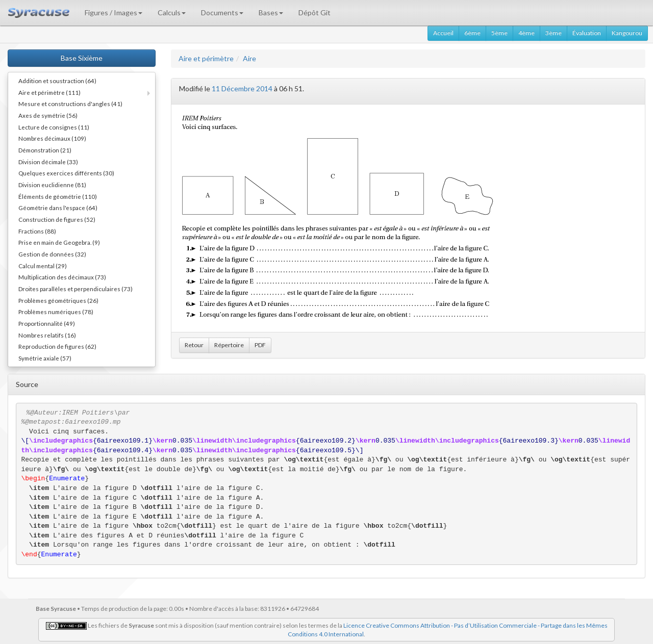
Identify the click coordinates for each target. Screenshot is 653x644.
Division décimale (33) (48, 162)
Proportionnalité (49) (47, 323)
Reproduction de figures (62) (57, 346)
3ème (554, 33)
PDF (260, 345)
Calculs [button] (172, 12)
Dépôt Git (315, 12)
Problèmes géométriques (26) (58, 300)
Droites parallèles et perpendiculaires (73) (76, 289)
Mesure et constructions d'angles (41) (70, 104)
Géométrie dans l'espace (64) (58, 208)
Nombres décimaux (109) (52, 138)
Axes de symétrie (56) (48, 115)
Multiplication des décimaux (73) (62, 277)
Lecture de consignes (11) (54, 127)
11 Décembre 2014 (242, 88)
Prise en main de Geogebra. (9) (59, 242)
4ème (526, 33)
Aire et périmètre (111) (49, 92)
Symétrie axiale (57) (45, 358)
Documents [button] (222, 12)
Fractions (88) (37, 231)
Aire (249, 58)
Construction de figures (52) (57, 219)
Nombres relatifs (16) (47, 335)
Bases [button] (271, 12)
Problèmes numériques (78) (56, 312)
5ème (499, 33)
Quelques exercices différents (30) (66, 173)
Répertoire (229, 345)
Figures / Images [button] (114, 12)
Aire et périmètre (206, 58)
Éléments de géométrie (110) (58, 196)
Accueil (443, 33)
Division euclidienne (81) (52, 185)
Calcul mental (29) (43, 266)
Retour (194, 345)
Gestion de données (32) (52, 254)
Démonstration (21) (45, 150)
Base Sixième (82, 58)
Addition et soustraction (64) (57, 81)
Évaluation (587, 33)
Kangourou (627, 33)
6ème (472, 33)
